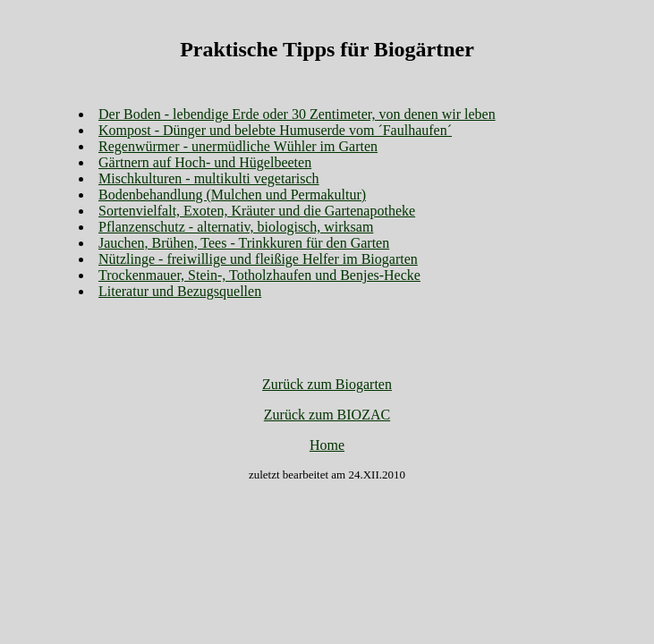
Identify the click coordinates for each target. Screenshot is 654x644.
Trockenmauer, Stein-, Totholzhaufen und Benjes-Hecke (259, 275)
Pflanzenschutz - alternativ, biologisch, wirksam (236, 227)
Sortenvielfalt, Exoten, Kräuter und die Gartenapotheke (257, 211)
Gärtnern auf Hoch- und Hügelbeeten (205, 162)
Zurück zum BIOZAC (327, 415)
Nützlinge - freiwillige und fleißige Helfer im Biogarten (258, 259)
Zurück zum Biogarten (327, 384)
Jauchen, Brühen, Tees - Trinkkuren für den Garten (244, 243)
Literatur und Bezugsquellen (180, 291)
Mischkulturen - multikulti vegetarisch (209, 178)
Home (327, 445)
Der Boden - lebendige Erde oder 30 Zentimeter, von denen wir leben (297, 114)
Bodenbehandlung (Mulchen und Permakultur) (232, 195)
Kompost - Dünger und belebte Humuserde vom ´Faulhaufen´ (275, 130)
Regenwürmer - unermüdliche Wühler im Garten (238, 146)
